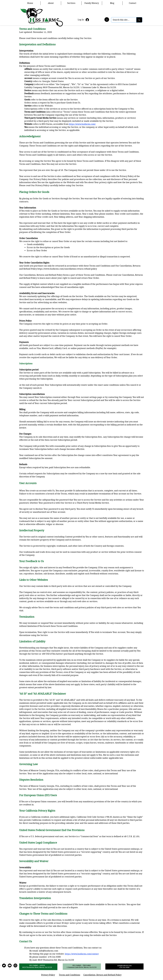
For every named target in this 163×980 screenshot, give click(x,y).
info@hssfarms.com (49, 951)
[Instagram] (15, 965)
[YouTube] (10, 965)
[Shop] (107, 20)
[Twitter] (4, 965)
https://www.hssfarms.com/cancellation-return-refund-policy (67, 269)
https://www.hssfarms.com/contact (82, 954)
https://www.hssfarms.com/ (82, 124)
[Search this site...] (122, 20)
